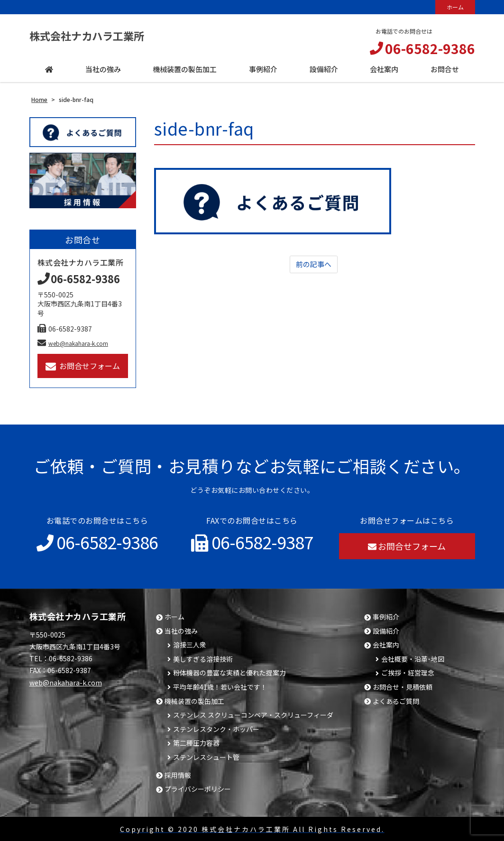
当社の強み (181, 631)
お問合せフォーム (83, 366)
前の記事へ (313, 265)
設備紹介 (386, 631)
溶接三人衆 (190, 645)
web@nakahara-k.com (73, 343)
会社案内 (386, 645)
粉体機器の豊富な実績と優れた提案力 (229, 673)
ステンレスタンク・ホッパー (216, 729)
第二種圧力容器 (196, 743)
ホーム (455, 7)
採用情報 (178, 775)
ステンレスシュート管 (206, 757)
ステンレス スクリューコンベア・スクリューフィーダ (253, 715)
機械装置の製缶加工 (194, 701)
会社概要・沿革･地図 (413, 659)
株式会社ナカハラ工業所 (97, 35)
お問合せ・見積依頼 (403, 687)
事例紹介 (386, 617)
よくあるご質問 (396, 701)
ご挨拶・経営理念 (408, 673)
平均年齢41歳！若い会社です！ (220, 687)
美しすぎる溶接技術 (203, 659)
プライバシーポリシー (198, 789)
